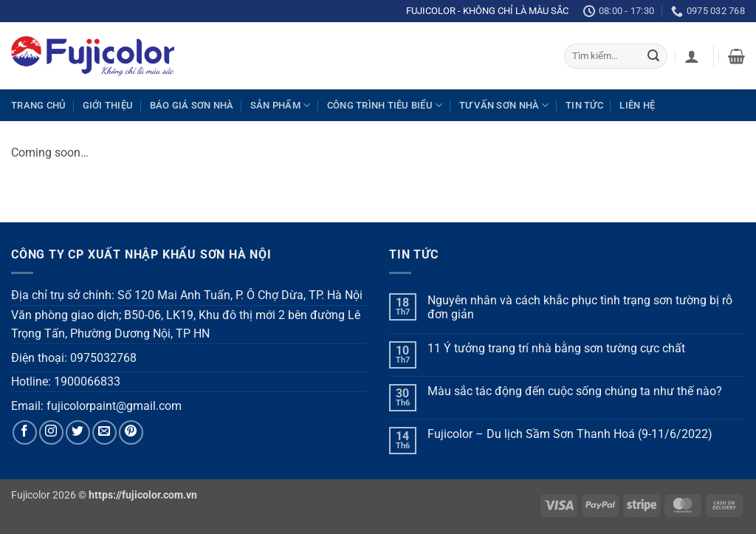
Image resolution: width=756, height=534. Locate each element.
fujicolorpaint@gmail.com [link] (114, 406)
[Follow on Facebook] (25, 432)
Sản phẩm (281, 105)
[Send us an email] (104, 432)
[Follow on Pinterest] (131, 432)
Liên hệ (637, 105)
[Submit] (653, 56)
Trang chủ (38, 105)
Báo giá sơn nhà (192, 105)
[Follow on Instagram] (51, 432)
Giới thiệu (108, 105)
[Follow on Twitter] (78, 432)
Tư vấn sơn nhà (504, 105)
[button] (692, 56)
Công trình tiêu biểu (385, 105)
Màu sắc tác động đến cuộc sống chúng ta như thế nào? (575, 391)
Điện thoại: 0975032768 (74, 358)
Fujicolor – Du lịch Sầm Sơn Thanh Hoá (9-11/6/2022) (570, 434)
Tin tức (584, 105)
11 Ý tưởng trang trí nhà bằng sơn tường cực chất (556, 348)
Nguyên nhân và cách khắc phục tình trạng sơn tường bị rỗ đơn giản (580, 307)
